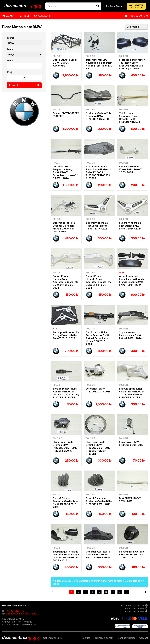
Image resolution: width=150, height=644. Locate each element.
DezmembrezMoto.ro (134, 606)
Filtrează (24, 85)
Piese (24, 16)
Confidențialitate (126, 638)
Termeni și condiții (104, 638)
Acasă (8, 16)
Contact (144, 638)
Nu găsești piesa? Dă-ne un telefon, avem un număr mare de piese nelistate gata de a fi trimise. (98, 582)
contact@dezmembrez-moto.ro (21, 614)
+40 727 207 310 (136, 16)
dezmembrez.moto (136, 608)
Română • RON (114, 6)
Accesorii (42, 16)
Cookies (86, 638)
